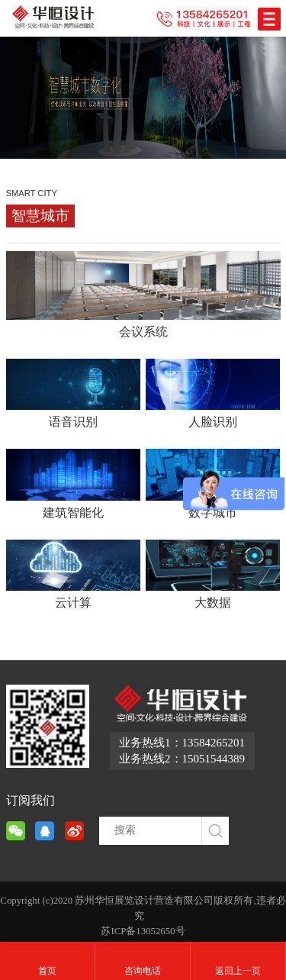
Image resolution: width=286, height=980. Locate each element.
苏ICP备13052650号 (143, 931)
